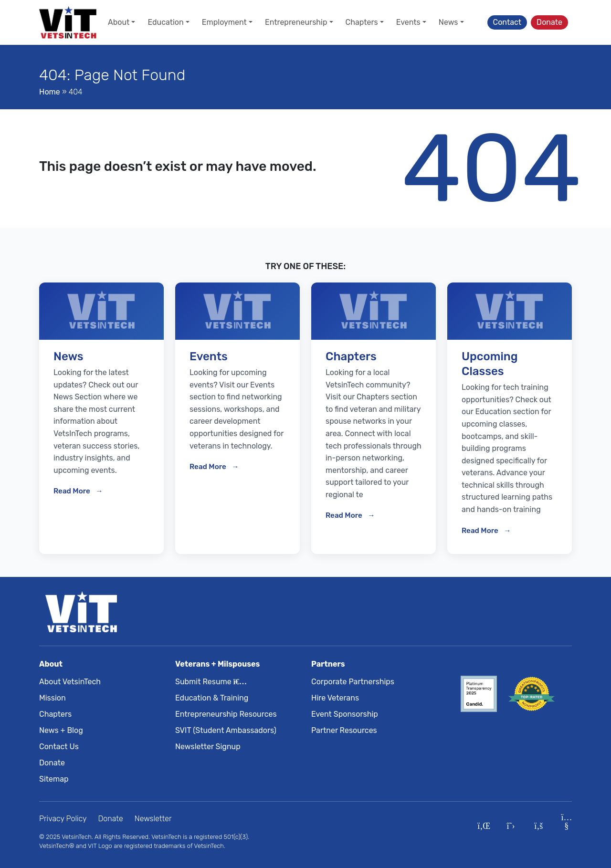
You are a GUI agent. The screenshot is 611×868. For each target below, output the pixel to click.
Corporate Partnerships (353, 682)
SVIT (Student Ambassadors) (226, 730)
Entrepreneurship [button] (296, 22)
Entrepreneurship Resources (226, 714)
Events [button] (408, 22)
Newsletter (153, 819)
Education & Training (212, 698)
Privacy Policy (63, 819)
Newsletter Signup (208, 747)
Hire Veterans (335, 698)
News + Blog (61, 730)
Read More (73, 491)
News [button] (448, 22)
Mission (53, 698)
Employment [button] (224, 22)
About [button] (119, 22)
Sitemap (54, 779)
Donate (549, 22)
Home (50, 92)
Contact (507, 22)
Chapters (55, 714)
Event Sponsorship (345, 714)
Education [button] (165, 22)
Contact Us (59, 747)
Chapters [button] (362, 22)
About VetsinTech (70, 682)
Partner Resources (344, 730)
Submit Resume (209, 682)
